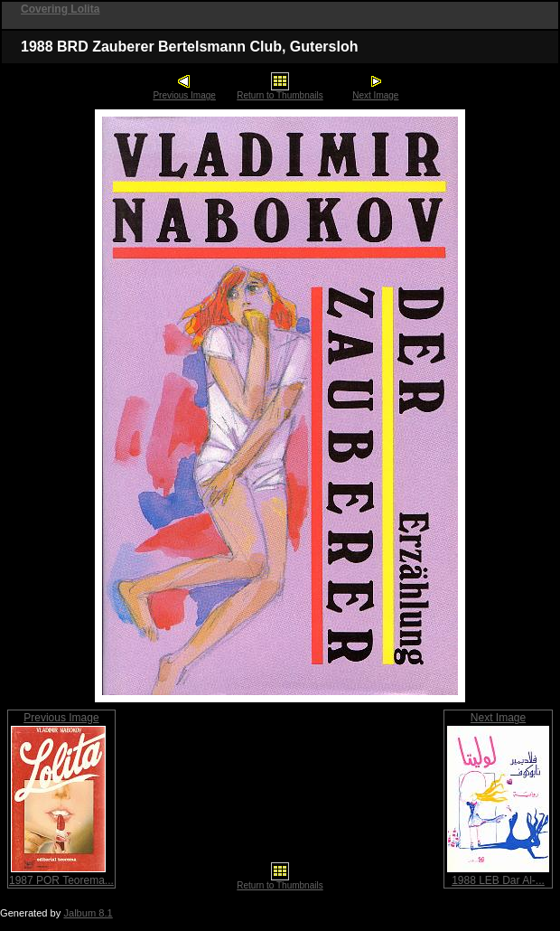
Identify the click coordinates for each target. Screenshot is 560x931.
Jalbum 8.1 (88, 913)
